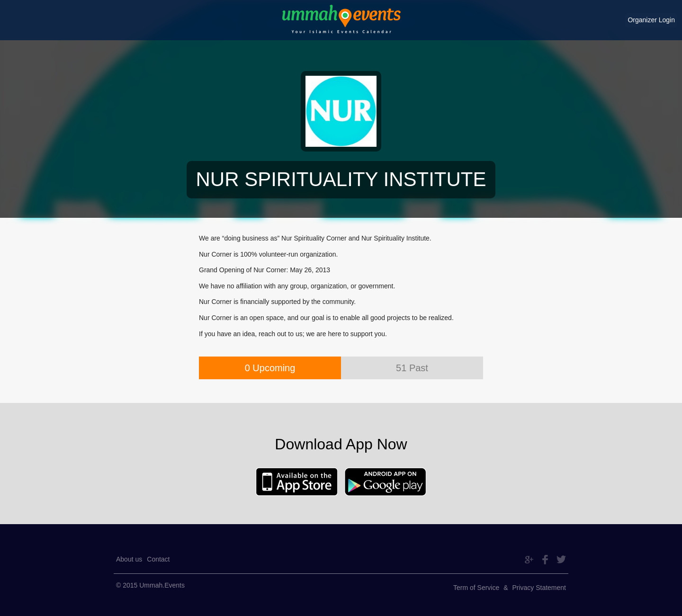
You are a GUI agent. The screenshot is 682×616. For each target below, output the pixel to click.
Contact (158, 559)
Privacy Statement (539, 588)
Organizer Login (651, 20)
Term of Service (476, 588)
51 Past (412, 368)
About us (129, 559)
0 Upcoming (270, 368)
